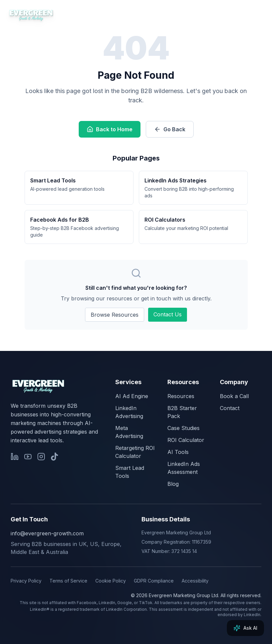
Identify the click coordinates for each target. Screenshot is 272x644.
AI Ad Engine (132, 396)
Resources (181, 396)
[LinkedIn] (15, 457)
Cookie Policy (111, 581)
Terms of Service (68, 581)
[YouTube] (28, 457)
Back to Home (110, 129)
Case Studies (183, 428)
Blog (173, 484)
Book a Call (234, 396)
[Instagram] (41, 457)
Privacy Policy (26, 581)
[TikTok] (54, 457)
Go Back (170, 129)
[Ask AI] (245, 628)
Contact (230, 408)
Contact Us (168, 314)
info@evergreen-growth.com (47, 533)
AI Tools (178, 452)
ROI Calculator (186, 440)
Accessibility (195, 581)
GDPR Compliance (154, 581)
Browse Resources (115, 315)
